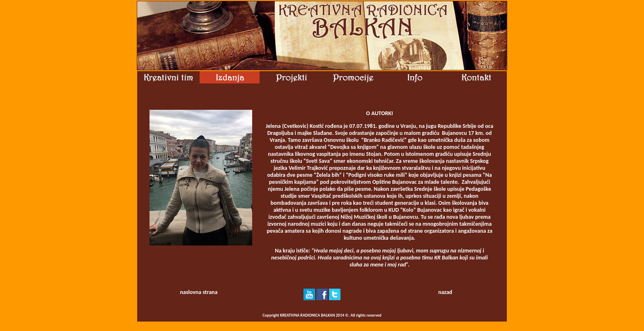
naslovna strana (199, 292)
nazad (445, 292)
